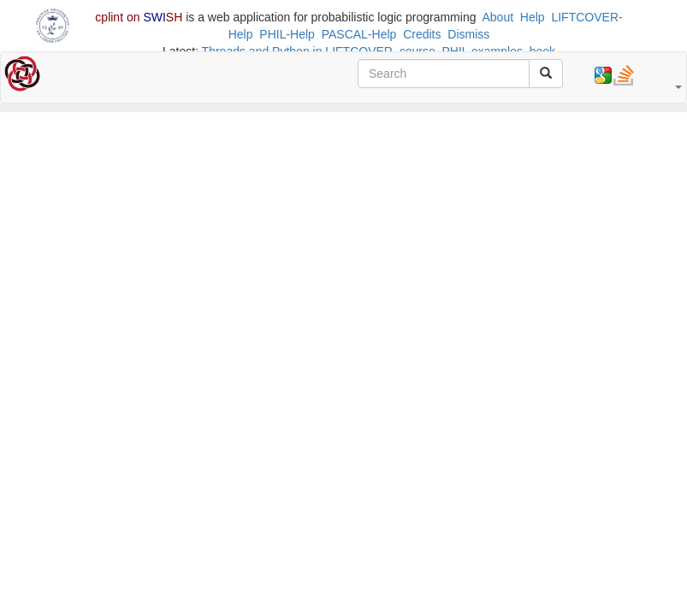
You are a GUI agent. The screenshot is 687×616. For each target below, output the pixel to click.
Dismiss (468, 34)
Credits (422, 34)
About (497, 17)
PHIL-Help (287, 34)
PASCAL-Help (359, 34)
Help (533, 17)
